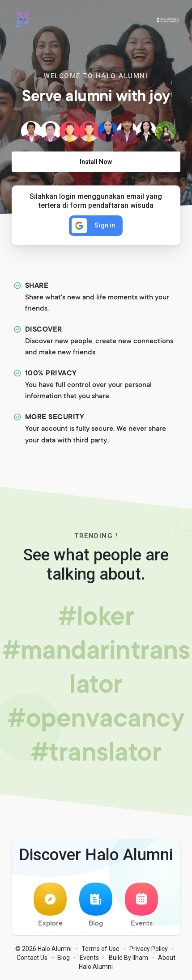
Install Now (96, 162)
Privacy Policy (149, 949)
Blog (96, 905)
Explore (50, 905)
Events (141, 905)
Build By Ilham (128, 958)
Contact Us (32, 958)
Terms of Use (100, 949)
